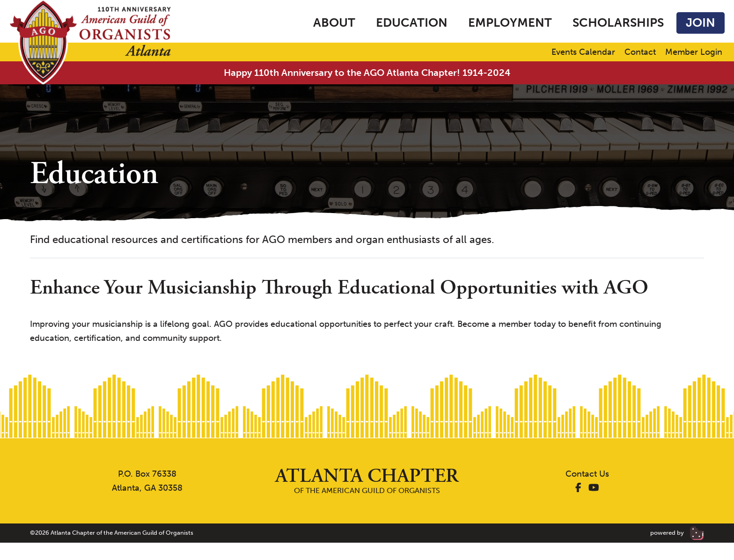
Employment (510, 23)
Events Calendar (583, 52)
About (334, 23)
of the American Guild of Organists (367, 481)
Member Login (694, 52)
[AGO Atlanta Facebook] (578, 488)
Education (412, 23)
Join (701, 23)
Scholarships (618, 23)
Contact (640, 52)
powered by (677, 533)
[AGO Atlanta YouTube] (594, 488)
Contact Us (587, 474)
